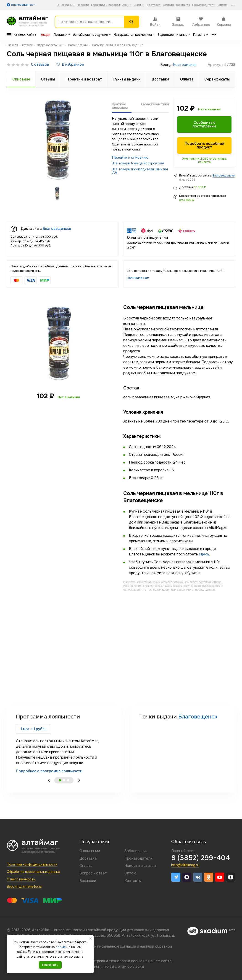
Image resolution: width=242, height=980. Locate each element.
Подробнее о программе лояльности (49, 771)
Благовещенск (198, 717)
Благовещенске (224, 176)
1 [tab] (60, 780)
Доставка (154, 5)
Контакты (183, 5)
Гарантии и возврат (106, 5)
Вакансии (88, 881)
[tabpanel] (64, 743)
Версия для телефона (24, 887)
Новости (83, 5)
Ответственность (21, 879)
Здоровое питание (174, 35)
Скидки (139, 5)
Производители (204, 5)
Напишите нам (138, 278)
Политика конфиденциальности (32, 864)
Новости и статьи (140, 866)
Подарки (62, 35)
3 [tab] (68, 780)
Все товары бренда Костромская (138, 163)
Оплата (168, 5)
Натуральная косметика (134, 35)
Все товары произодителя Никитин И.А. (140, 171)
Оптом (222, 5)
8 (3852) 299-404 (201, 858)
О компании (65, 5)
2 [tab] (64, 780)
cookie (137, 961)
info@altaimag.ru (185, 865)
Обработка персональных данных (33, 872)
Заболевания (136, 851)
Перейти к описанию (130, 157)
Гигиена (200, 35)
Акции (127, 5)
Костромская (185, 65)
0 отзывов (40, 65)
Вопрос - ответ (93, 873)
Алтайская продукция (92, 35)
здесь (204, 554)
